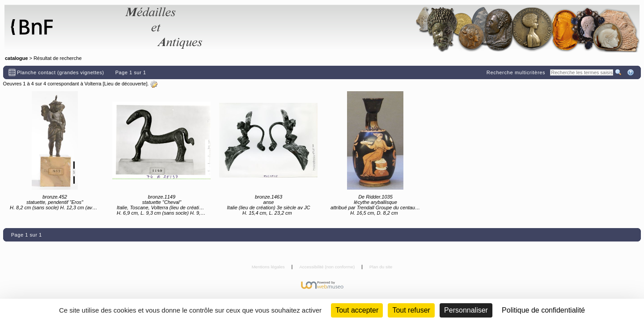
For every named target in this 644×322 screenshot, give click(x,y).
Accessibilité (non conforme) (328, 267)
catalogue (16, 58)
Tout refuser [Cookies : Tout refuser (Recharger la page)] (411, 310)
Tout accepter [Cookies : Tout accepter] (357, 310)
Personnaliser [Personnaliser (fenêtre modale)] (466, 310)
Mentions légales (269, 267)
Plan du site (381, 267)
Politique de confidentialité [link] (543, 310)
